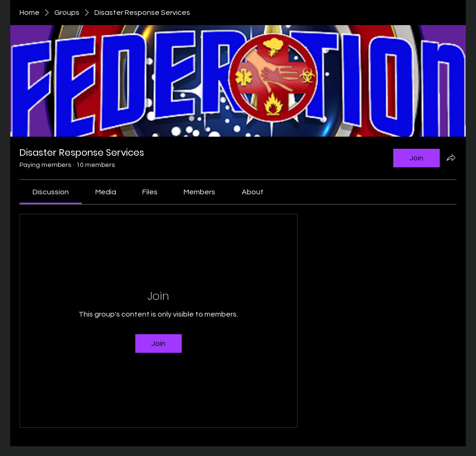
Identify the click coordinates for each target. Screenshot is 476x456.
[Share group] (451, 158)
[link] (51, 192)
